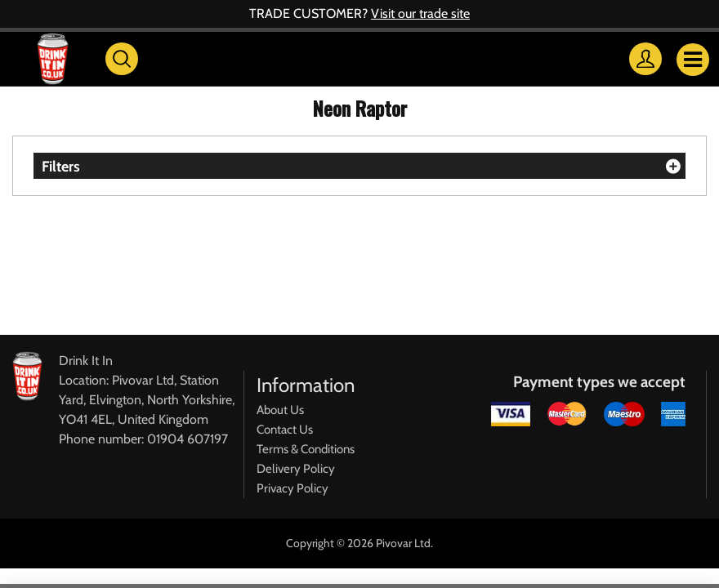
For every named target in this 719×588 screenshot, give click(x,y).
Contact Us (285, 430)
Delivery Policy (296, 469)
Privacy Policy (293, 488)
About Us (280, 410)
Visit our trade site (420, 13)
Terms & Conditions (306, 449)
